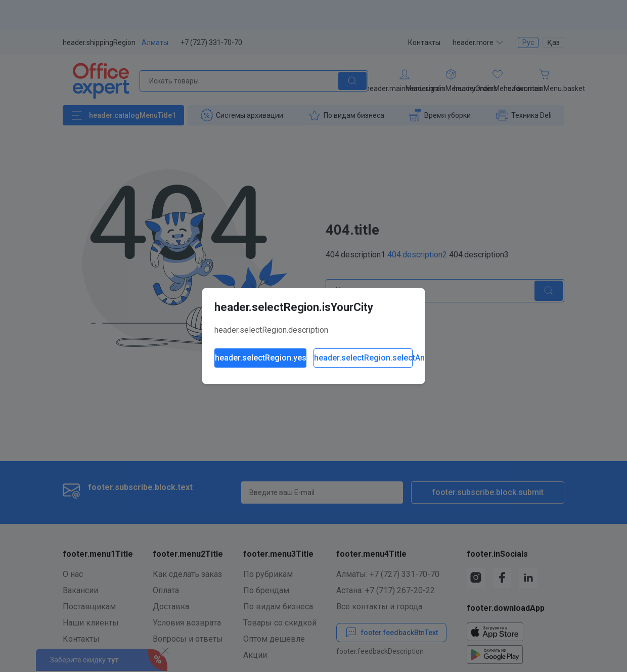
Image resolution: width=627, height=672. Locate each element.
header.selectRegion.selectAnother (363, 358)
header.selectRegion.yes (261, 358)
